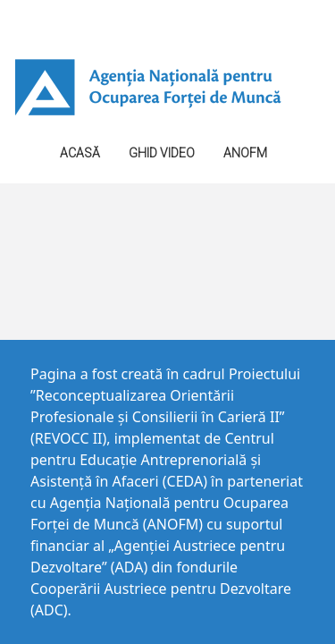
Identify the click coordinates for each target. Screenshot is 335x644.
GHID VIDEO (162, 153)
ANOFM (245, 153)
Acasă (80, 153)
